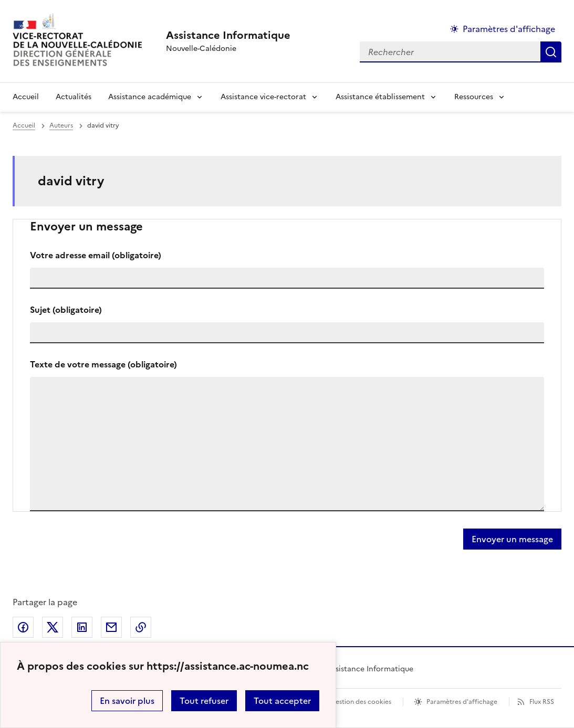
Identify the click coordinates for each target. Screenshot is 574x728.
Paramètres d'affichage (462, 702)
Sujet (66, 310)
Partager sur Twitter (53, 627)
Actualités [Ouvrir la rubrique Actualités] (74, 97)
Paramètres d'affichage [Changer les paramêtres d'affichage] (509, 29)
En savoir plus (127, 701)
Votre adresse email (96, 255)
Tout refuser (204, 701)
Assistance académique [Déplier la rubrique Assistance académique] (150, 97)
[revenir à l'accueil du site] (228, 35)
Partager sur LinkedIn (82, 627)
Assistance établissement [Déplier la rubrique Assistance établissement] (380, 97)
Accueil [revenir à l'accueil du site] (26, 97)
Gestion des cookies (361, 702)
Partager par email (111, 627)
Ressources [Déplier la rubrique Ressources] (474, 97)
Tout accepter (282, 701)
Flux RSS (542, 702)
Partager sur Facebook (23, 627)
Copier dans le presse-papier (141, 627)
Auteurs (61, 125)
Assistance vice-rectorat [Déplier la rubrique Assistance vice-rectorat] (263, 97)
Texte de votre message (103, 364)
